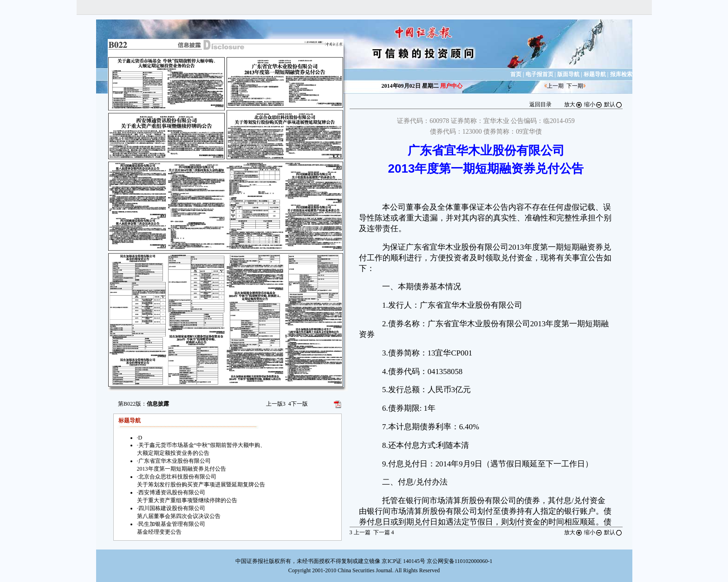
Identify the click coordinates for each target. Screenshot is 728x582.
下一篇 (384, 532)
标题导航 (595, 74)
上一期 (555, 86)
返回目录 (540, 104)
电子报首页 (539, 74)
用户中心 (451, 86)
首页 (516, 74)
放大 (573, 104)
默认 (613, 104)
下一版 (298, 404)
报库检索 (621, 74)
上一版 (276, 404)
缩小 (593, 104)
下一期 (575, 86)
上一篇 (360, 532)
